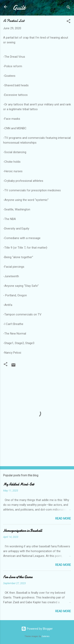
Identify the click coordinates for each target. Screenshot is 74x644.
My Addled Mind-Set (19, 484)
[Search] (68, 8)
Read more (63, 519)
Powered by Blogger (37, 629)
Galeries (46, 636)
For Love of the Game (18, 577)
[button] (68, 22)
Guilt (19, 8)
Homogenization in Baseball (23, 531)
